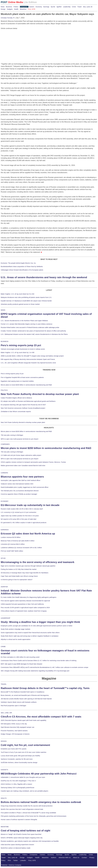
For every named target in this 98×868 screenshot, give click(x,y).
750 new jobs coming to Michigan (12, 435)
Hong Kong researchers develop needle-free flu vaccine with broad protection (27, 806)
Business (9, 7)
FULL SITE (32, 860)
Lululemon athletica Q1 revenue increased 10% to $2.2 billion (21, 548)
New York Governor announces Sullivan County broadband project (23, 408)
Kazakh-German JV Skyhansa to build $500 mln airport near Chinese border (26, 301)
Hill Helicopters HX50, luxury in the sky (14, 724)
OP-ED (3, 558)
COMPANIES (5, 444)
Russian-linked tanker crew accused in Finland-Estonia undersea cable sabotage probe (30, 327)
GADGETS (4, 770)
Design (3, 9)
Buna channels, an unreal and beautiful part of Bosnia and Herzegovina (25, 695)
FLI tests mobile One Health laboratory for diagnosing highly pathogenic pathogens (29, 597)
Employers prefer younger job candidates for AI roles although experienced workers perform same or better (37, 626)
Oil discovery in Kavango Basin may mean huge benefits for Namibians (25, 573)
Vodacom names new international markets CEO (17, 484)
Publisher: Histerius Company (11, 865)
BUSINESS (5, 341)
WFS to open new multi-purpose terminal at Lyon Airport (20, 439)
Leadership (67, 7)
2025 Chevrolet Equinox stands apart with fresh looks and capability (23, 720)
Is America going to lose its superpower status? (17, 580)
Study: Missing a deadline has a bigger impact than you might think (40, 622)
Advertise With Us (65, 858)
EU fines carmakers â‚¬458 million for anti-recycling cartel (20, 657)
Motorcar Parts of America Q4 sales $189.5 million (18, 541)
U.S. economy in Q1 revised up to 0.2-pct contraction (19, 512)
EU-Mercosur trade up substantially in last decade (30, 505)
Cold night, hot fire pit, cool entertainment (25, 745)
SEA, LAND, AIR (6, 713)
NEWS (3, 310)
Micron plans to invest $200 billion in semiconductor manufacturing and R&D (26, 385)
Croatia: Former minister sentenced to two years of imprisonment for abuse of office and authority (33, 331)
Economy (39, 7)
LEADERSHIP (6, 618)
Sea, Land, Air (88, 7)
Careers (32, 7)
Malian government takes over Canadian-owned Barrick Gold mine (23, 466)
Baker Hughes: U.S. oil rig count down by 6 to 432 (18, 294)
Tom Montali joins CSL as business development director (20, 491)
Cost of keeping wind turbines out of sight (26, 831)
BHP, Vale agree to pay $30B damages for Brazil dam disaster (22, 664)
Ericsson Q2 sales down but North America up (28, 534)
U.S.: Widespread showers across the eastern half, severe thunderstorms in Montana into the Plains (34, 334)
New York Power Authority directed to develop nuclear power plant (40, 394)
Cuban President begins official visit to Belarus (16, 398)
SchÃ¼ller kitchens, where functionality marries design (19, 763)
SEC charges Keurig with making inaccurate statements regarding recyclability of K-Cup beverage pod (35, 671)
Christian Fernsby (8, 18)
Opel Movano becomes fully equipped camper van (18, 727)
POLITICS (4, 390)
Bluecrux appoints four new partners (22, 477)
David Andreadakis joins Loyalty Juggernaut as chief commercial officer (25, 487)
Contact (84, 858)
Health (16, 9)
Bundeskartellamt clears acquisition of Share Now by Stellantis (22, 267)
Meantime (23, 9)
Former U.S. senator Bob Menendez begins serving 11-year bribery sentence (27, 324)
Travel (79, 7)
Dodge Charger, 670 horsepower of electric (15, 734)
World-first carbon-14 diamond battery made (16, 848)
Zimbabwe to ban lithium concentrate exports (16, 412)
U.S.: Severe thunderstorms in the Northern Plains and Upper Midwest (24, 321)
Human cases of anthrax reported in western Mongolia (19, 820)
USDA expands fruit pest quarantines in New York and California (22, 604)
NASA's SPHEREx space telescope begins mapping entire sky (22, 838)
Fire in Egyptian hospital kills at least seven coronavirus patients (22, 377)
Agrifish (59, 7)
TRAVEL (4, 684)
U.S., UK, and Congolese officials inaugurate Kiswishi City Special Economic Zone (28, 363)
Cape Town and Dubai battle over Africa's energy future (19, 576)
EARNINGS (5, 530)
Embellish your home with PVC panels (14, 749)
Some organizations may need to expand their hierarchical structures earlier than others (30, 633)
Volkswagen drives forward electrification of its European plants (22, 270)
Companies (24, 7)
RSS (9, 860)
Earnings (46, 7)
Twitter (16, 860)
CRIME (3, 647)
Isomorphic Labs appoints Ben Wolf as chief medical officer (21, 480)
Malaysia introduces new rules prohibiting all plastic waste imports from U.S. (26, 297)
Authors (54, 858)
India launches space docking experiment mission (17, 845)
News (3, 7)
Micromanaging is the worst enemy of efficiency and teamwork (38, 562)
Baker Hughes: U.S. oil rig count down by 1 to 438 (18, 352)
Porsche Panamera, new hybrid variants (14, 731)
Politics (16, 7)
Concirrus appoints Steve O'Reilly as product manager (19, 494)
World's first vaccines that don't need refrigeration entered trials (22, 809)
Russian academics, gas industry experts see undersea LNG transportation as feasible (30, 841)
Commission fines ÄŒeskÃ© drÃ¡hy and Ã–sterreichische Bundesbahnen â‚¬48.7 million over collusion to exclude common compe (44, 667)
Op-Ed (53, 7)
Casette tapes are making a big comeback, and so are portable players (24, 791)
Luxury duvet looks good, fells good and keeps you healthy (20, 756)
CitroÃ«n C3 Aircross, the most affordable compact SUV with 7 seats (41, 717)
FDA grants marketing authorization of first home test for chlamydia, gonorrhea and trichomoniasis (34, 816)
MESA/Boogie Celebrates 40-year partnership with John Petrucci (39, 774)
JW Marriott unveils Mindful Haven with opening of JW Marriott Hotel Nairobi (26, 699)
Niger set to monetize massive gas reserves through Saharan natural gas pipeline (28, 566)
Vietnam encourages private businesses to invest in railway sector (23, 349)
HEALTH (4, 798)
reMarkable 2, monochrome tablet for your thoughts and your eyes (23, 777)
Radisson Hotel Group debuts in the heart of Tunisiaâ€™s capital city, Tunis (45, 688)
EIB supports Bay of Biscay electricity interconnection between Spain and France (28, 359)
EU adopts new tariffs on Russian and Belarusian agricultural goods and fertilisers (28, 401)
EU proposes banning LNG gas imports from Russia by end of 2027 (23, 405)
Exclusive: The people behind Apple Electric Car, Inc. (18, 263)
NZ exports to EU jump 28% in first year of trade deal (19, 519)
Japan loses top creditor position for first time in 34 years (20, 516)
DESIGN (4, 741)
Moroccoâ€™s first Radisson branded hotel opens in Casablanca (23, 692)
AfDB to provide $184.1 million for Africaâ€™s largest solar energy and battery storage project (32, 356)
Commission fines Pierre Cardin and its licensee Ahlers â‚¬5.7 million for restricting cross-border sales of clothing (39, 661)
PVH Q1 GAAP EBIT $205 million (12, 551)
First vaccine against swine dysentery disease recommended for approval (25, 601)
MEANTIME (5, 827)
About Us (76, 858)
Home (3, 855)
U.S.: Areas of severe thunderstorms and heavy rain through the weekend (44, 277)
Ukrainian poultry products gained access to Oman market (20, 304)
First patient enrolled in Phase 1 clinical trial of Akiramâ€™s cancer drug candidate (28, 813)
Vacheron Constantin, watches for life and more (17, 759)
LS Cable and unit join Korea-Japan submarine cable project (21, 455)
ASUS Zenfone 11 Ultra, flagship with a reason (16, 784)
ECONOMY (5, 501)
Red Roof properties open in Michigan (13, 706)
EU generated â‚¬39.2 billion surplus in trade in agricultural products (24, 523)
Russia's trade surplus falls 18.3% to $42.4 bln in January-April (22, 509)
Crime (74, 7)
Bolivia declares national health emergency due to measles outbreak (41, 802)
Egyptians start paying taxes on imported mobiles (17, 381)
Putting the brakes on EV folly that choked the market (19, 569)
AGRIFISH (4, 587)
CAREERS (4, 473)
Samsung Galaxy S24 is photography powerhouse (18, 788)
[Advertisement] (16, 42)
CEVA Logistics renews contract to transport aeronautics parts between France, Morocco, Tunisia (33, 462)
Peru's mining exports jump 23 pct (21, 345)
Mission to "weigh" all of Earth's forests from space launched (21, 834)
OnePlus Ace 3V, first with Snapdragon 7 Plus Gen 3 (18, 781)
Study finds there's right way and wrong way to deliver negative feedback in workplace (30, 636)
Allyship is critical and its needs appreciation (16, 639)
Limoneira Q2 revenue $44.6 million (13, 544)
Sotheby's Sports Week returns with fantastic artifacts (19, 702)
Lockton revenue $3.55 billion (11, 537)
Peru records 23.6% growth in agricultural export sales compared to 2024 (25, 608)
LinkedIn (23, 860)
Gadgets (10, 9)
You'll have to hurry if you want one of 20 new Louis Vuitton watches (24, 752)
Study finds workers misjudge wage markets (16, 629)
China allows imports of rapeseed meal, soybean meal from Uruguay (24, 611)
